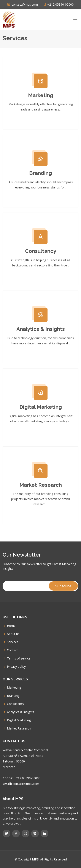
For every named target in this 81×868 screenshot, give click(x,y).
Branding (40, 173)
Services (13, 642)
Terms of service (19, 658)
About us (13, 634)
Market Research (41, 485)
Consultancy (41, 251)
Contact (12, 650)
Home (11, 626)
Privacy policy (16, 667)
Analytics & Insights (41, 329)
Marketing (41, 95)
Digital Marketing (41, 407)
